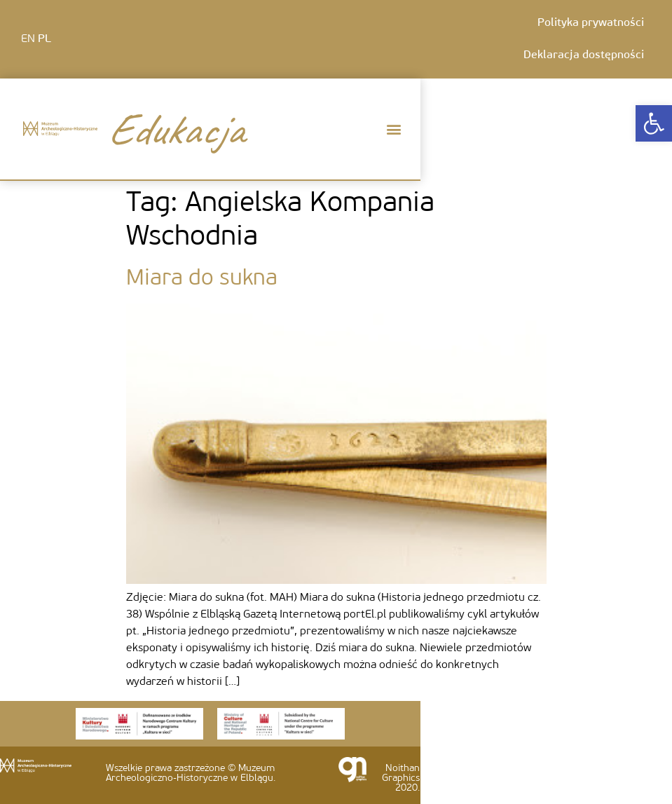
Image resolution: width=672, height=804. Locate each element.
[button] (393, 129)
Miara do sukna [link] (202, 279)
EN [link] (28, 39)
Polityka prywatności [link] (591, 23)
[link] (654, 123)
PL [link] (44, 39)
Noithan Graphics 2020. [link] (401, 778)
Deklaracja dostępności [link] (584, 55)
